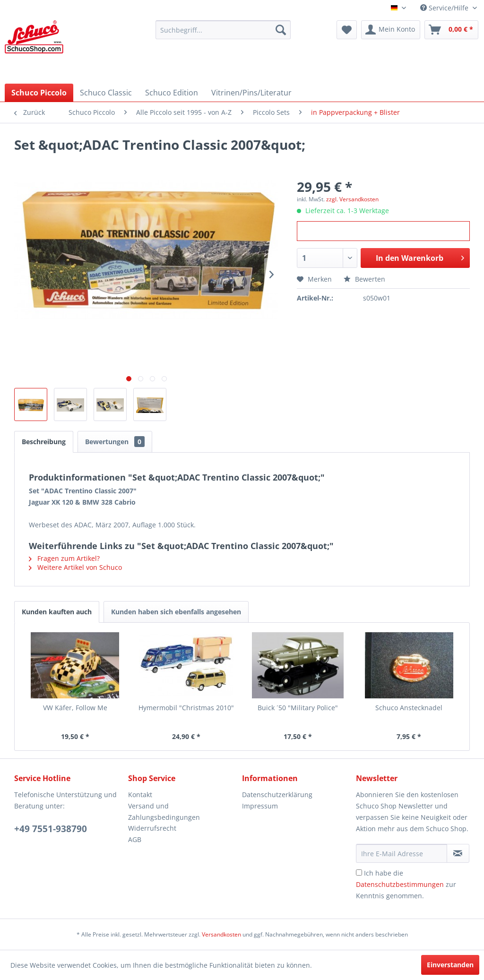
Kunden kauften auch (57, 612)
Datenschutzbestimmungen (400, 884)
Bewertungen (115, 442)
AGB (135, 839)
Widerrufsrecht (152, 828)
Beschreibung (44, 442)
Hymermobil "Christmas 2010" (186, 708)
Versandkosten (221, 934)
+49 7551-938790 (51, 829)
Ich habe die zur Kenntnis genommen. (406, 884)
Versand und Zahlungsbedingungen (164, 812)
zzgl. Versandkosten (352, 199)
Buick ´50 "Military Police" (298, 708)
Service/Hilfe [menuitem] (445, 8)
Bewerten (364, 279)
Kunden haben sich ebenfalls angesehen (176, 612)
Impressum (260, 806)
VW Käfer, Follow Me (75, 708)
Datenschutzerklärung (277, 795)
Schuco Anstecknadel (409, 708)
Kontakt (140, 795)
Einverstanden (450, 965)
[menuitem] (223, 30)
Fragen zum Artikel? (64, 558)
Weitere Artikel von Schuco (75, 567)
